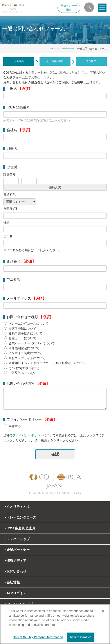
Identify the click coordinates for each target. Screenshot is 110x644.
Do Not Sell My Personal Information (38, 637)
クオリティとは (18, 507)
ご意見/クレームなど (23, 373)
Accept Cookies (81, 637)
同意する (15, 426)
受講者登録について (22, 329)
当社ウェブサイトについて (27, 358)
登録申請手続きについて (25, 333)
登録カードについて (22, 338)
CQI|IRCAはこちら (21, 604)
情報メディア (16, 561)
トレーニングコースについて (29, 323)
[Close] (103, 611)
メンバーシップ (18, 539)
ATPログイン (16, 593)
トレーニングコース (21, 517)
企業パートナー (18, 550)
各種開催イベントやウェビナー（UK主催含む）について (48, 363)
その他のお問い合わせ (24, 368)
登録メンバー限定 (69, 8)
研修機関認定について (24, 348)
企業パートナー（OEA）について (32, 343)
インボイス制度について (25, 353)
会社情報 (13, 582)
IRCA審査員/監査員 (21, 528)
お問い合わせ (16, 571)
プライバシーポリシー (28, 435)
